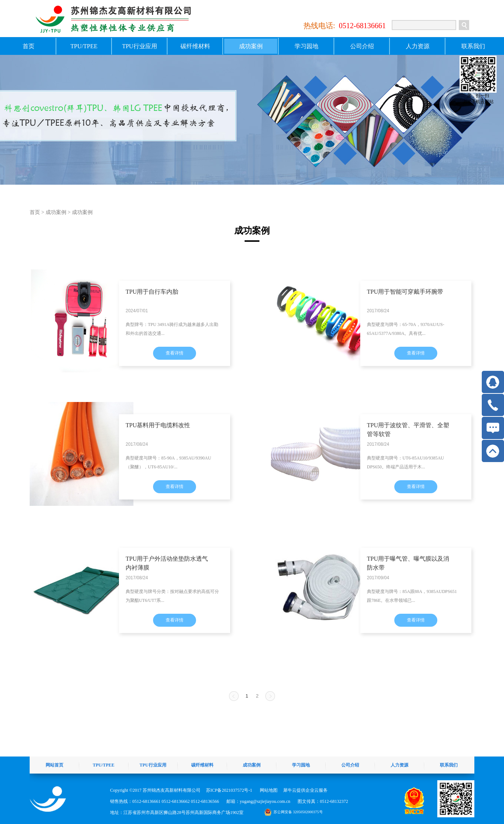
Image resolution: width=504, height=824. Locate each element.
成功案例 (56, 212)
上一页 (234, 696)
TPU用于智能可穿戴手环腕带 (405, 292)
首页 (29, 46)
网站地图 (268, 790)
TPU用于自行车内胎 (152, 292)
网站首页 (54, 765)
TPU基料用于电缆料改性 (158, 425)
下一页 (270, 696)
